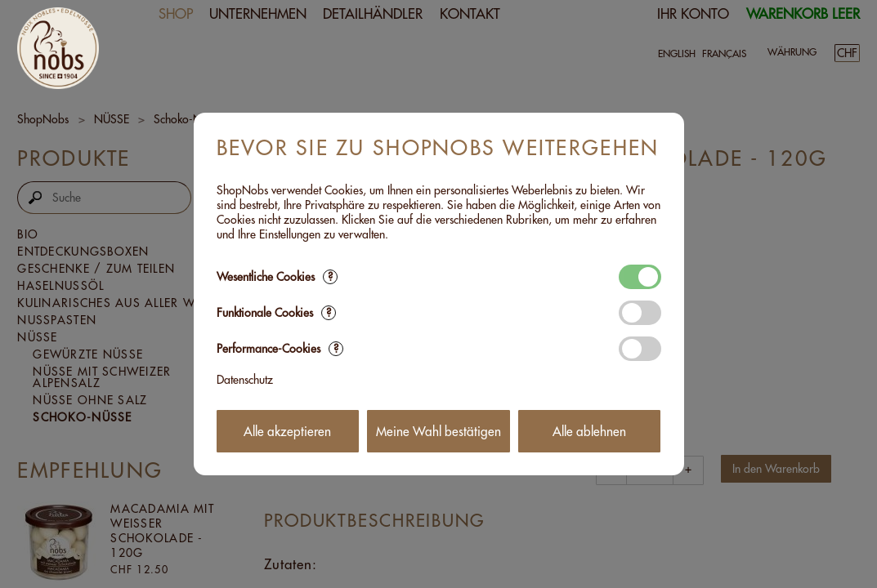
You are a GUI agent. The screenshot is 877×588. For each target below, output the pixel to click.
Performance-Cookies (280, 349)
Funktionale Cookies (276, 313)
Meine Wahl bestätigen (438, 432)
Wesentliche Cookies (277, 277)
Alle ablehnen (589, 432)
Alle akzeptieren (287, 432)
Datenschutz (245, 380)
